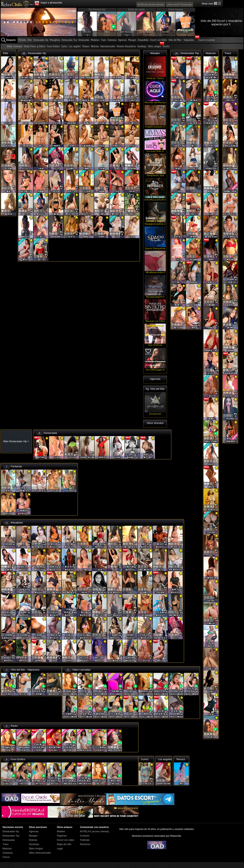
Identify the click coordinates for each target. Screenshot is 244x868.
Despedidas (143, 40)
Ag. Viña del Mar (155, 389)
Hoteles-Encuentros (126, 47)
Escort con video (65, 840)
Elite (30, 40)
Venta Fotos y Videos (35, 47)
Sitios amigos (154, 47)
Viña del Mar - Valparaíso (181, 40)
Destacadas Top (69, 40)
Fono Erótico (53, 47)
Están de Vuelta (136, 10)
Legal (60, 849)
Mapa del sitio (64, 844)
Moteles (61, 831)
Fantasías (112, 40)
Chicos (6, 857)
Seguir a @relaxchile (51, 3)
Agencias (122, 40)
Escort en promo (207, 40)
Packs (14, 726)
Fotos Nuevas (176, 10)
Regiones (62, 836)
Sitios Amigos (36, 849)
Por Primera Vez (97, 10)
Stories (166, 47)
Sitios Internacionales (40, 853)
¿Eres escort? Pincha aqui (179, 4)
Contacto (85, 836)
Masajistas (55, 40)
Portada (22, 40)
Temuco (86, 47)
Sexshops (142, 47)
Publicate (85, 840)
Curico (64, 47)
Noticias (95, 47)
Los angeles (75, 47)
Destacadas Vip (41, 40)
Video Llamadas (15, 47)
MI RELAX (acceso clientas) (151, 4)
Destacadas (84, 40)
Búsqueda (11, 40)
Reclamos (85, 844)
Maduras (95, 40)
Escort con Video (159, 40)
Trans (103, 40)
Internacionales (108, 47)
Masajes (132, 40)
